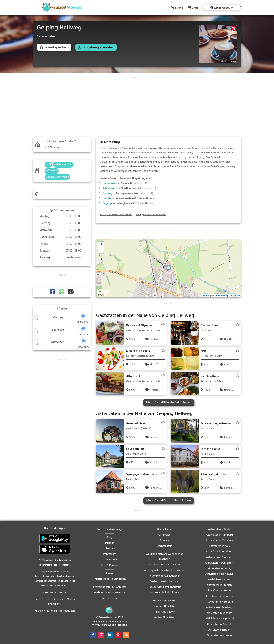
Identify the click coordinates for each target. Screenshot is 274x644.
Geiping (107, 193)
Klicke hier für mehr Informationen (55, 611)
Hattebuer (109, 198)
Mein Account (224, 8)
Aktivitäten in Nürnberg (219, 602)
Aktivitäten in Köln (219, 546)
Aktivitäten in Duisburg (219, 608)
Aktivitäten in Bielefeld (219, 624)
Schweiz (164, 540)
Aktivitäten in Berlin (219, 529)
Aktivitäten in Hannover (219, 596)
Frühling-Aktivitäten (164, 601)
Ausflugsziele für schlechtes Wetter (164, 570)
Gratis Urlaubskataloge (110, 529)
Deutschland (164, 529)
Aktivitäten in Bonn (219, 630)
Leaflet (206, 295)
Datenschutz (110, 560)
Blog (195, 8)
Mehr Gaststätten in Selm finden (169, 403)
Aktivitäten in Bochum (219, 613)
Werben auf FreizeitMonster (110, 593)
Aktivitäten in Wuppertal (219, 619)
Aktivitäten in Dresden (219, 591)
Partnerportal (110, 598)
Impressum (110, 554)
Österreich (164, 535)
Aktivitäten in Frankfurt (219, 552)
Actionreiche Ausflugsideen (164, 576)
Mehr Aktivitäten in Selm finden (169, 501)
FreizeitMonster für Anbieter (110, 587)
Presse (110, 573)
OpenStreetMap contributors (227, 295)
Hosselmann (110, 183)
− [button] (101, 250)
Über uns (110, 549)
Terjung (107, 203)
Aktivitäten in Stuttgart (219, 557)
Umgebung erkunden (98, 47)
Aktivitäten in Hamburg (219, 535)
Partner (110, 543)
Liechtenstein (164, 546)
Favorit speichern (54, 47)
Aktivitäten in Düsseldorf (219, 563)
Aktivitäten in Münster (219, 635)
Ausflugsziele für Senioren (164, 582)
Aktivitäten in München (219, 540)
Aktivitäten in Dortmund (219, 574)
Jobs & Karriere (110, 565)
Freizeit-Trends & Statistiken (110, 579)
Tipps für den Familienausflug (164, 587)
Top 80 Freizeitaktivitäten (164, 593)
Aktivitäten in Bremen (219, 585)
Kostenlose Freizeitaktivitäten (164, 565)
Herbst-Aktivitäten (164, 612)
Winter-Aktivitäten (164, 618)
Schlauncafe (110, 188)
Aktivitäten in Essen (219, 580)
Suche (179, 8)
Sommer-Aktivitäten (164, 606)
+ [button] (101, 245)
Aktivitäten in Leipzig (219, 568)
